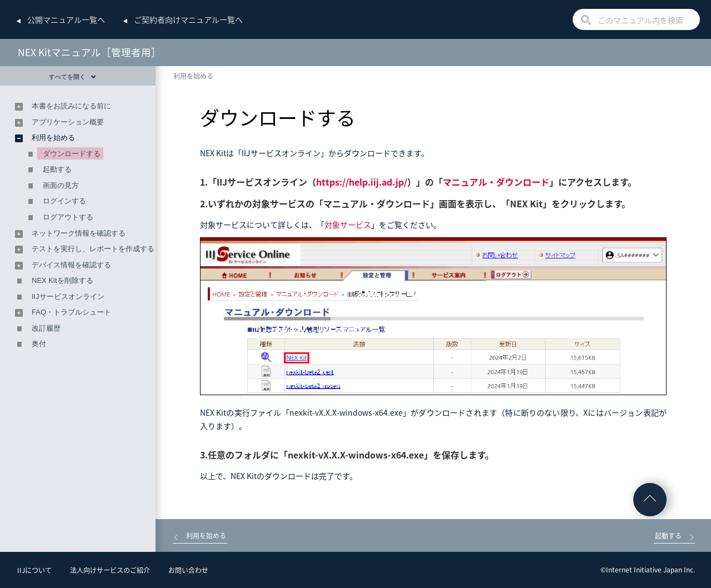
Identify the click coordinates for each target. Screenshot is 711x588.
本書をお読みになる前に (71, 106)
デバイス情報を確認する (71, 265)
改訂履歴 (46, 328)
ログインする (64, 201)
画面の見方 (61, 185)
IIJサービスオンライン (68, 297)
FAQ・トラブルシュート (71, 312)
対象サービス (348, 225)
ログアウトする (68, 217)
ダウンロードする (72, 154)
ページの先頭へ (650, 500)
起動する (57, 169)
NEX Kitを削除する (62, 280)
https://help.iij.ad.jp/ (362, 182)
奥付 (39, 344)
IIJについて (34, 570)
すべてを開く (72, 77)
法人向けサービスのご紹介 (110, 570)
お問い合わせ (188, 570)
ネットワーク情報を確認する (79, 233)
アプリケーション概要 (68, 122)
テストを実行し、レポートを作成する (93, 249)
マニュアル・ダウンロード (496, 182)
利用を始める (193, 76)
